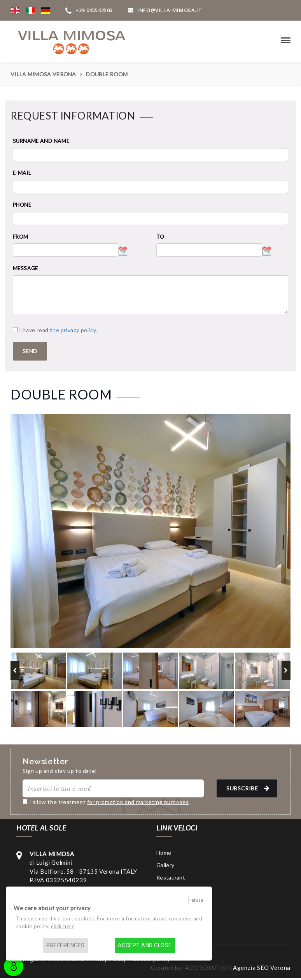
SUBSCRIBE (249, 788)
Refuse (196, 900)
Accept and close (145, 945)
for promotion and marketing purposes (138, 802)
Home (164, 852)
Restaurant (171, 877)
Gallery (165, 865)
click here (63, 926)
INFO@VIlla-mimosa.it (165, 10)
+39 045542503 (89, 10)
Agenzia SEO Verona (262, 968)
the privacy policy (73, 330)
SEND (30, 351)
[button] (15, 10)
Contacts (168, 902)
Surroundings (173, 890)
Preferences (65, 945)
